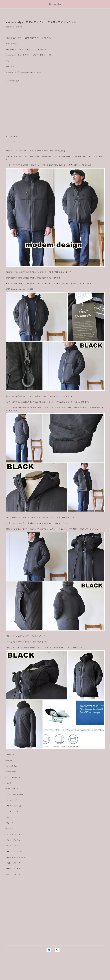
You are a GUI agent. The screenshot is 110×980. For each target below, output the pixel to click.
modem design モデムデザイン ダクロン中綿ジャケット (41, 22)
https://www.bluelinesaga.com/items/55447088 (23, 72)
